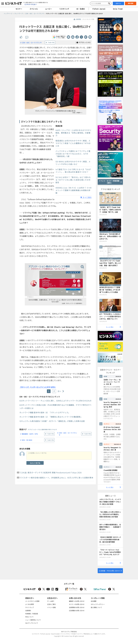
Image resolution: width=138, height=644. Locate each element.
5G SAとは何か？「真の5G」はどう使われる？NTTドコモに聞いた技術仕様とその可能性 (73, 180)
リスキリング (64, 9)
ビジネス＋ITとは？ (31, 4)
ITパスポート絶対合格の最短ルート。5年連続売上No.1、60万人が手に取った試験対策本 (57, 478)
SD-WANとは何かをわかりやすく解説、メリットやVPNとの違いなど (73, 163)
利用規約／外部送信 (32, 614)
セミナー (19, 9)
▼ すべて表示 (86, 197)
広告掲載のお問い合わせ (77, 610)
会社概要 (94, 601)
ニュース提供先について (33, 620)
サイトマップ (30, 607)
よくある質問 (30, 604)
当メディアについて (32, 623)
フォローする (51, 42)
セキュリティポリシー (98, 604)
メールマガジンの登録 (32, 601)
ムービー (49, 9)
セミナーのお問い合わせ (77, 604)
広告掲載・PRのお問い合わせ (109, 571)
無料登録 (131, 3)
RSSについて (29, 617)
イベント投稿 (51, 607)
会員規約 (28, 610)
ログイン (118, 3)
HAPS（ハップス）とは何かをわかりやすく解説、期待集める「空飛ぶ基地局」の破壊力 (74, 133)
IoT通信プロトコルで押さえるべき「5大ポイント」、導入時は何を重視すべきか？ (73, 171)
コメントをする (35, 463)
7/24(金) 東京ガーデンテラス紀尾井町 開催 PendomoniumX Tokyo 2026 (51, 473)
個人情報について (96, 607)
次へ (59, 391)
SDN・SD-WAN (27, 440)
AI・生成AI (81, 9)
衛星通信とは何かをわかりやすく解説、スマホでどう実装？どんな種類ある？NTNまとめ (73, 143)
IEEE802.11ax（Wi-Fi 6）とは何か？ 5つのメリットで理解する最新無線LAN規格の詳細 (74, 190)
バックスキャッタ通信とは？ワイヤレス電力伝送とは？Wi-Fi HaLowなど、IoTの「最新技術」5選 (73, 154)
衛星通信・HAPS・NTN (30, 434)
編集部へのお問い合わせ (77, 601)
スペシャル (34, 9)
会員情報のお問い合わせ (77, 607)
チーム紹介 (51, 601)
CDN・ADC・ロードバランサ (32, 43)
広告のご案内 (51, 604)
